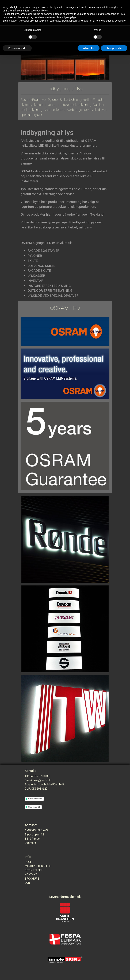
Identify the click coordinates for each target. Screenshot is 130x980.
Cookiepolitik (34, 807)
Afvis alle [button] (88, 48)
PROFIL (29, 862)
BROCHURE (32, 879)
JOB (27, 883)
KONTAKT (31, 874)
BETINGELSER (34, 870)
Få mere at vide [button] (17, 48)
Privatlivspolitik (35, 799)
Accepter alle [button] (114, 48)
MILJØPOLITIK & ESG (38, 866)
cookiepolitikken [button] (39, 11)
